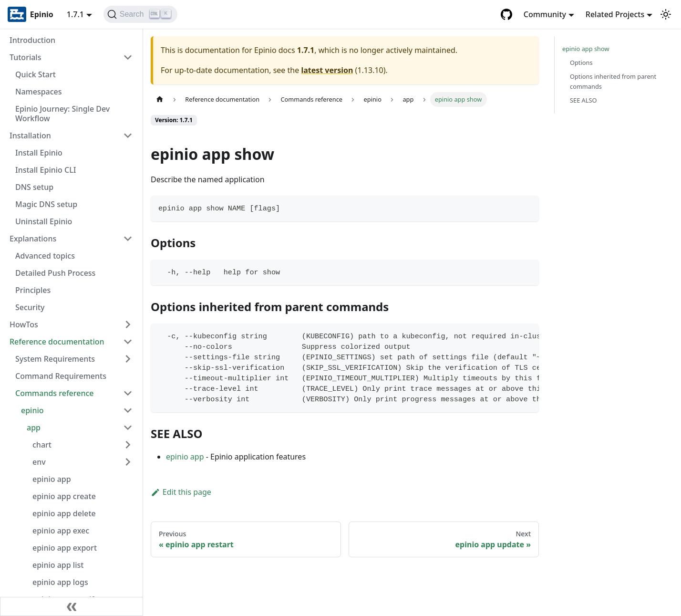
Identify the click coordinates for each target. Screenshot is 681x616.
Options (581, 63)
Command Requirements (61, 376)
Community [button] (545, 14)
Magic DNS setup (46, 204)
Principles (33, 290)
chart (42, 445)
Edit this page (181, 492)
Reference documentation (57, 342)
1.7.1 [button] (75, 14)
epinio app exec (61, 531)
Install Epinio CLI (46, 170)
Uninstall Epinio (44, 221)
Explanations (33, 239)
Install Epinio (39, 153)
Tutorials (25, 57)
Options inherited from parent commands (613, 81)
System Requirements (55, 359)
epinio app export (65, 548)
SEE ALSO (583, 100)
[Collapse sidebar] (72, 606)
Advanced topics (45, 256)
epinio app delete (64, 513)
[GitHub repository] (506, 14)
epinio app (52, 479)
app (34, 428)
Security (30, 307)
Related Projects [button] (615, 14)
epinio (32, 410)
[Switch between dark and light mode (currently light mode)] (666, 14)
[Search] (140, 14)
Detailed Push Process (55, 273)
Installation (30, 136)
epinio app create (64, 496)
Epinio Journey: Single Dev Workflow (62, 114)
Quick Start (36, 74)
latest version (327, 70)
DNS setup (34, 187)
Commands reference (55, 393)
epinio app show (586, 49)
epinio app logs (60, 582)
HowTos (24, 324)
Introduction (32, 40)
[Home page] (160, 99)
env (39, 462)
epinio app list (58, 565)
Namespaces (39, 92)
